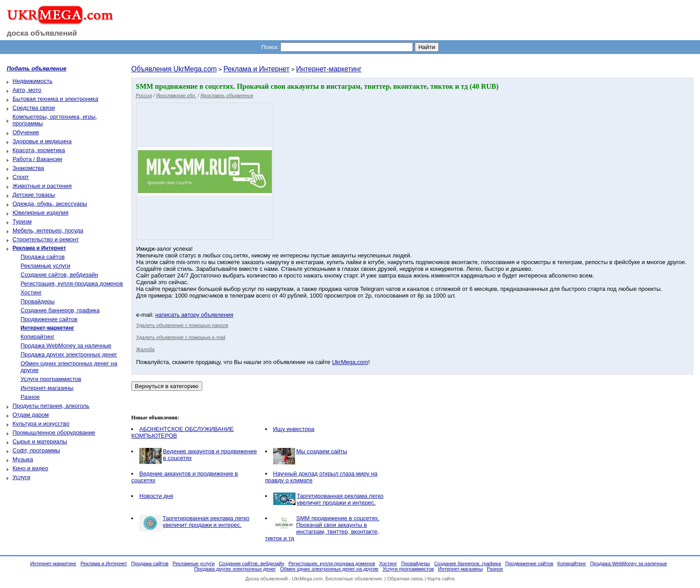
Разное (30, 397)
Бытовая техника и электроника (55, 99)
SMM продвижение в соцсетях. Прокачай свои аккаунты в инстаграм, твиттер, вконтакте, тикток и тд (322, 528)
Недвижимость (32, 81)
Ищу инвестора (294, 429)
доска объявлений (42, 33)
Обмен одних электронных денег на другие (329, 569)
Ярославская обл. (176, 95)
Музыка (23, 459)
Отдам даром (31, 415)
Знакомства (28, 168)
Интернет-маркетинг (329, 69)
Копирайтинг (37, 337)
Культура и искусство (41, 424)
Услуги (21, 477)
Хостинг (31, 292)
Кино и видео (30, 468)
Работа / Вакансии (37, 159)
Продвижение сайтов (49, 319)
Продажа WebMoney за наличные (66, 346)
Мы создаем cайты (322, 451)
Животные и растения (42, 186)
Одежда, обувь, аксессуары (50, 204)
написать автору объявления (194, 315)
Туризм (22, 222)
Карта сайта (441, 579)
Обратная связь (405, 579)
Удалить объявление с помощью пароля (182, 325)
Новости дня (156, 496)
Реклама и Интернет (256, 69)
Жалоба (145, 349)
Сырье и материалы (40, 441)
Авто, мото (27, 90)
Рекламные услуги (45, 266)
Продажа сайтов (43, 257)
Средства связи (34, 108)
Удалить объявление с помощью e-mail (181, 337)
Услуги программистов (51, 379)
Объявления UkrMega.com (174, 69)
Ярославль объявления (227, 95)
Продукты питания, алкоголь (51, 406)
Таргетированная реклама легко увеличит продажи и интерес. (340, 499)
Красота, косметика (39, 150)
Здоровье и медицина (42, 141)
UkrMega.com (350, 362)
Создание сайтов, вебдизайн (59, 275)
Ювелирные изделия (40, 213)
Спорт (21, 177)
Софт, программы (36, 450)
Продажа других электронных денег (69, 354)
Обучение (26, 132)
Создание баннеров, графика (60, 310)
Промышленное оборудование (54, 433)
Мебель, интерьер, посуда (48, 230)
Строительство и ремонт (46, 239)
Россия (144, 95)
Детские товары (34, 195)
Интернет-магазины (47, 388)
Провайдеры (37, 301)
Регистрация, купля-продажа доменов (72, 284)
